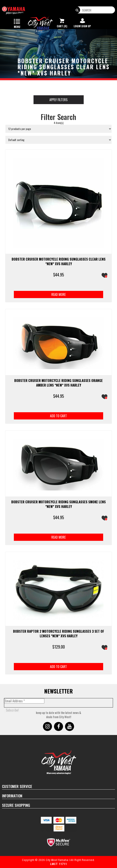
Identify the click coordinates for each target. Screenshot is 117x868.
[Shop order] (58, 140)
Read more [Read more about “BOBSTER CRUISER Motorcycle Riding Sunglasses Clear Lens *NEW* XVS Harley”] (58, 294)
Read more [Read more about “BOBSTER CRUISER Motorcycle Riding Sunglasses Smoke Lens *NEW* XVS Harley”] (58, 537)
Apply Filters (58, 100)
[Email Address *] (24, 701)
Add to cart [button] (58, 416)
